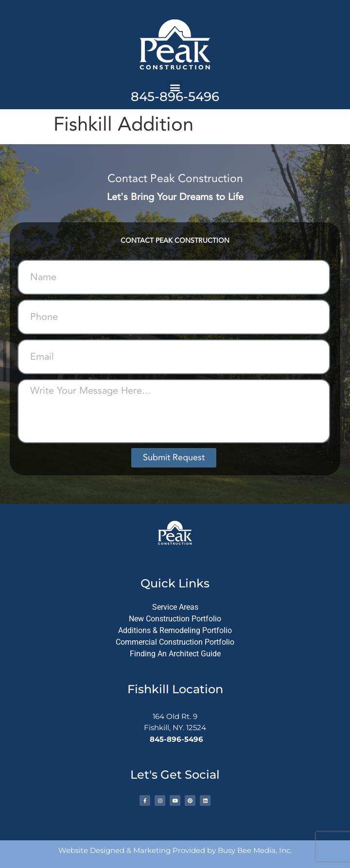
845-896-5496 (175, 97)
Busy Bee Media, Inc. (255, 850)
